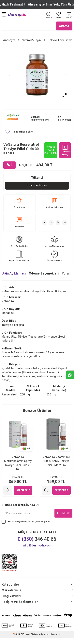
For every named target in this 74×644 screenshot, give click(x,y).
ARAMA (64, 26)
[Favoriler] (59, 15)
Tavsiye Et (19, 222)
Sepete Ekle (23, 490)
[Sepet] (69, 15)
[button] (9, 75)
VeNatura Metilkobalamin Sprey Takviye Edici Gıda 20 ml (18, 463)
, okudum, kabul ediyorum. (26, 522)
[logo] (17, 15)
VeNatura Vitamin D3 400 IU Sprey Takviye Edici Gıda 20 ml (56, 461)
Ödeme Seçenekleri (44, 273)
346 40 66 (37, 539)
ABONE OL (63, 513)
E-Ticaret (25, 634)
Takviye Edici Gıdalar (61, 40)
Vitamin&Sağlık (32, 40)
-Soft (17, 634)
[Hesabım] (48, 17)
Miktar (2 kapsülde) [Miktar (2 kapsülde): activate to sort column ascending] (59, 388)
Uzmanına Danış (65, 150)
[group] (37, 75)
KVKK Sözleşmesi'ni (17, 522)
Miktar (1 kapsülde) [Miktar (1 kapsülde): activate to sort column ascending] (33, 388)
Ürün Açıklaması (14, 273)
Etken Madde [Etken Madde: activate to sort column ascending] (11, 388)
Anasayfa (9, 40)
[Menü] (4, 15)
